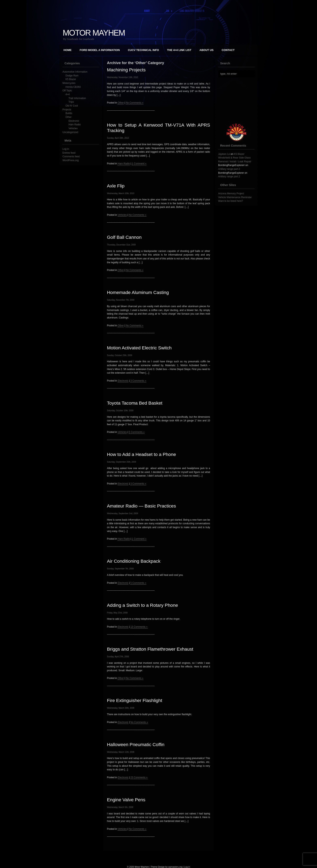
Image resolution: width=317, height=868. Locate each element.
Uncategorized (70, 132)
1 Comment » (139, 164)
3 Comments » (138, 381)
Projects (67, 110)
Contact (228, 50)
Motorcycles (69, 83)
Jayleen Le (224, 154)
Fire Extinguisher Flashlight (135, 700)
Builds (69, 113)
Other (69, 117)
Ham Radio (75, 125)
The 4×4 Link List (179, 50)
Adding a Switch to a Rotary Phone (142, 605)
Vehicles (73, 128)
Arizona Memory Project (231, 193)
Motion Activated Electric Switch (139, 348)
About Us (207, 50)
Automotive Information (75, 72)
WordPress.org (71, 160)
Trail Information (77, 98)
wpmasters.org (175, 867)
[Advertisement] (238, 100)
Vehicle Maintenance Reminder (235, 197)
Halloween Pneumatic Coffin (136, 744)
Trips (71, 102)
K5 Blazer (71, 79)
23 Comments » (139, 777)
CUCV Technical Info (143, 50)
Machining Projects (126, 70)
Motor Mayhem (94, 33)
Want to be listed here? (231, 201)
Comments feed (71, 156)
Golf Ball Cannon (124, 237)
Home (68, 50)
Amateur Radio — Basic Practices (141, 506)
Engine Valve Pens (126, 800)
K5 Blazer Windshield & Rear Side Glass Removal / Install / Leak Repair (235, 158)
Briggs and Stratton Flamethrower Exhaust (150, 649)
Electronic (74, 121)
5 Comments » (137, 432)
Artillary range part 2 (229, 169)
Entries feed (69, 153)
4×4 (68, 94)
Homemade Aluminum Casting (138, 292)
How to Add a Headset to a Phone (141, 454)
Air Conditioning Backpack (134, 561)
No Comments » (135, 103)
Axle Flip (116, 186)
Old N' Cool (72, 106)
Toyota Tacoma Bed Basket (135, 403)
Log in (66, 149)
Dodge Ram (72, 76)
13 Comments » (139, 627)
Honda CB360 (73, 87)
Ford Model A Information (100, 50)
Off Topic (67, 91)
